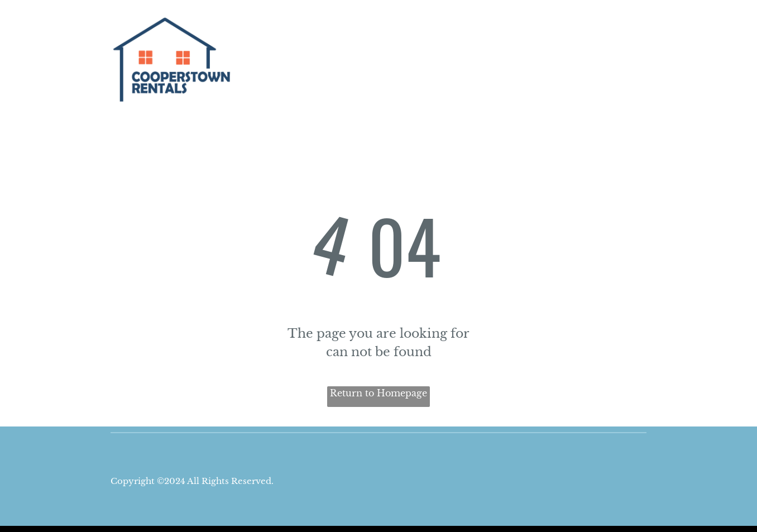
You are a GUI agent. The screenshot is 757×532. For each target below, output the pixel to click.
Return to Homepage (378, 393)
